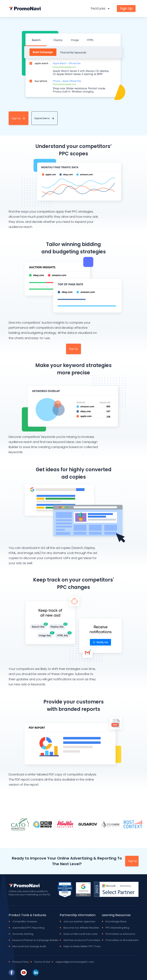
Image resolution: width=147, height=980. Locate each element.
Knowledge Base (116, 921)
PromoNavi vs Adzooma (120, 934)
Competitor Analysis (25, 921)
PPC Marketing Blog (117, 928)
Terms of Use (42, 962)
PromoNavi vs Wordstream (122, 940)
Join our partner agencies (79, 921)
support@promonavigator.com (75, 962)
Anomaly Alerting (23, 934)
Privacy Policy (21, 962)
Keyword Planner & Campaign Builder (35, 940)
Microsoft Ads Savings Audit (29, 946)
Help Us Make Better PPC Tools (82, 946)
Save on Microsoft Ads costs (81, 934)
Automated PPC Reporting (28, 928)
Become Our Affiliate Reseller (81, 928)
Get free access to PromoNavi (82, 940)
